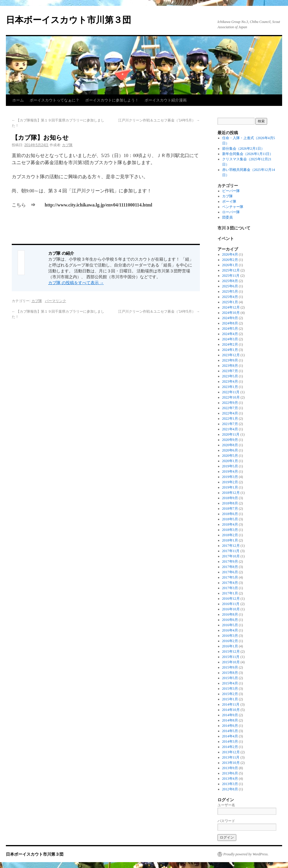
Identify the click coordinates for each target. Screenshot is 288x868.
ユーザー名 (226, 805)
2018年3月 (230, 530)
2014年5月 (230, 731)
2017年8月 (230, 567)
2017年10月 (231, 556)
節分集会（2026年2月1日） (243, 149)
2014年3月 (230, 742)
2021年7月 (230, 424)
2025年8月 (230, 281)
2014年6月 (230, 726)
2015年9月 (230, 667)
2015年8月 (230, 673)
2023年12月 (231, 355)
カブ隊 (67, 145)
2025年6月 (230, 286)
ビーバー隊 (231, 191)
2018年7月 (230, 509)
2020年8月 (230, 445)
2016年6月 (230, 620)
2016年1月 (230, 646)
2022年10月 (231, 397)
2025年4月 (230, 297)
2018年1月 (230, 540)
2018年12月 (231, 493)
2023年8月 (230, 366)
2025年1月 (230, 302)
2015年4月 (230, 683)
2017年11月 (231, 551)
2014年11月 (231, 704)
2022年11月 (231, 392)
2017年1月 (230, 593)
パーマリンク (56, 301)
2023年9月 (230, 360)
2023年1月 (230, 387)
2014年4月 (230, 736)
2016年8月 (230, 614)
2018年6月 (230, 514)
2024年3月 (230, 339)
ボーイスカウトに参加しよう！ (112, 100)
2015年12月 (231, 652)
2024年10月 (231, 313)
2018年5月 (230, 519)
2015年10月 (231, 662)
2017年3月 (230, 588)
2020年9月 (230, 440)
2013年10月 (231, 763)
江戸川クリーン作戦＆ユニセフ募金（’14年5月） (159, 120)
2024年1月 (230, 350)
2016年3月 (230, 636)
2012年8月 (230, 789)
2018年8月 (230, 503)
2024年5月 (230, 329)
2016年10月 (231, 609)
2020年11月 (231, 434)
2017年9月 (230, 562)
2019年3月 (230, 477)
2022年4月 (230, 413)
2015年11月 (231, 657)
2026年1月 (230, 265)
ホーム (18, 100)
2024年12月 (231, 307)
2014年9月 (230, 715)
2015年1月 (230, 699)
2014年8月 (230, 720)
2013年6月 (230, 773)
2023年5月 (230, 376)
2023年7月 (230, 371)
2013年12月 (231, 752)
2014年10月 (231, 710)
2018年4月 (230, 524)
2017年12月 (231, 546)
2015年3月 (230, 689)
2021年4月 (230, 429)
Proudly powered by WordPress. (246, 854)
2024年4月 (230, 334)
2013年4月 (230, 779)
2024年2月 (230, 344)
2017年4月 (230, 583)
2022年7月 (230, 408)
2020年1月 (230, 461)
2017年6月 (230, 572)
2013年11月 (231, 757)
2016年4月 (230, 630)
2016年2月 (230, 641)
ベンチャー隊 (233, 207)
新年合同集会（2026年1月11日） (248, 154)
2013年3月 (230, 784)
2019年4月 (230, 472)
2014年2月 (230, 747)
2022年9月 (230, 403)
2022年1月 (230, 419)
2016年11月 (231, 604)
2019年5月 (230, 466)
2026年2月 (230, 260)
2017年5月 (230, 577)
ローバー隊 (231, 212)
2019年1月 (230, 487)
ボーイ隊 (229, 201)
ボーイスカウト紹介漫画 (166, 100)
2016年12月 (231, 599)
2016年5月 (230, 625)
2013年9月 (230, 768)
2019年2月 (230, 482)
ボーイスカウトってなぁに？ (55, 100)
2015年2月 (230, 694)
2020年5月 (230, 456)
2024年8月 (230, 323)
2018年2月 (230, 535)
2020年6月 (230, 450)
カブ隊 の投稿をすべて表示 (76, 283)
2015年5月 (230, 678)
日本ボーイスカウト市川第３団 (68, 20)
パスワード (226, 821)
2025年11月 (231, 276)
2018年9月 (230, 498)
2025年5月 (230, 291)
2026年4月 (230, 254)
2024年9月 (230, 318)
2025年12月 (231, 270)
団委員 (227, 217)
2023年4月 (230, 381)
